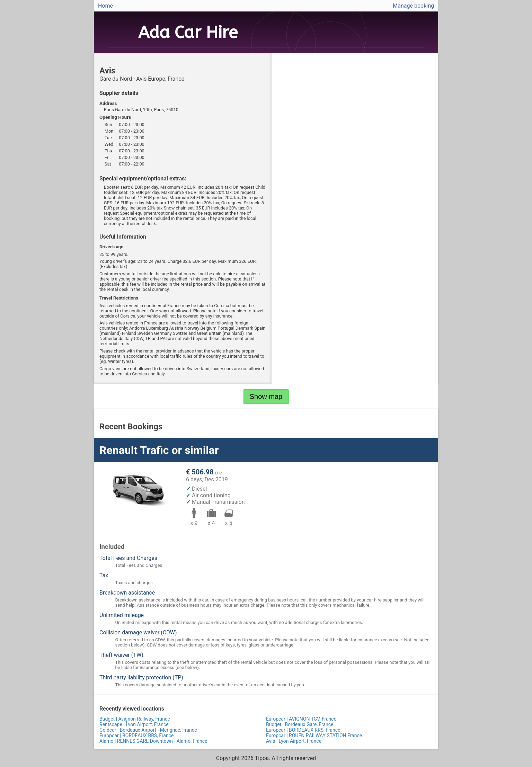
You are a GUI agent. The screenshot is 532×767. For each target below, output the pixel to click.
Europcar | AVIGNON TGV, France (301, 719)
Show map (266, 396)
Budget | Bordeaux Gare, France (300, 724)
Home (105, 6)
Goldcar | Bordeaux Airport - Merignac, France (148, 730)
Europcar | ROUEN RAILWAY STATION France (314, 735)
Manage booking (413, 6)
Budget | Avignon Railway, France (135, 719)
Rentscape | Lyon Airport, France (134, 724)
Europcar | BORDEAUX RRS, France (303, 730)
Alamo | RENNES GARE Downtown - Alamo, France (153, 741)
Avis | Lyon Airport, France (294, 741)
